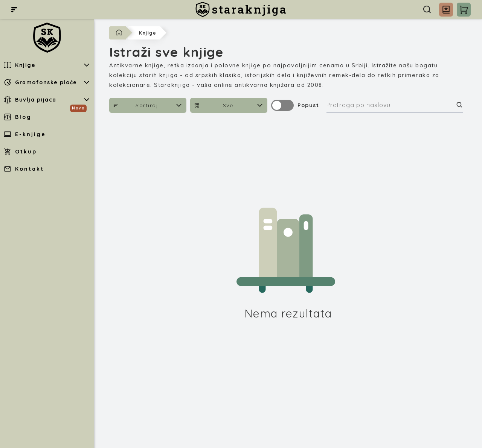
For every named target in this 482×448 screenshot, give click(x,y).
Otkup (20, 152)
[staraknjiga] (241, 9)
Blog (18, 117)
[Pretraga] (427, 9)
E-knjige (25, 134)
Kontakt (24, 169)
